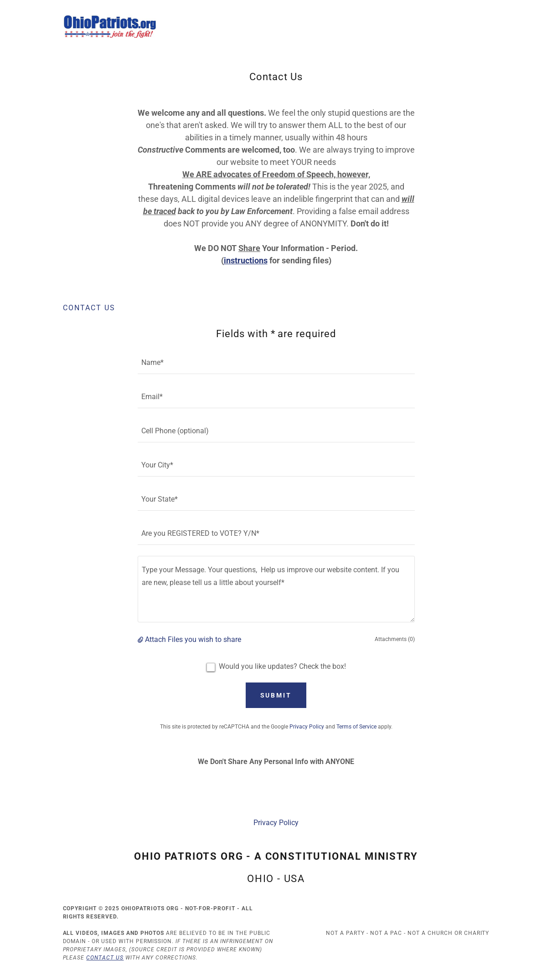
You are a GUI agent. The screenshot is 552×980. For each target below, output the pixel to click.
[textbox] (276, 362)
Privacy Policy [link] (307, 727)
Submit (276, 695)
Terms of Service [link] (356, 727)
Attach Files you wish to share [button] (193, 639)
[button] (141, 639)
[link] (110, 26)
